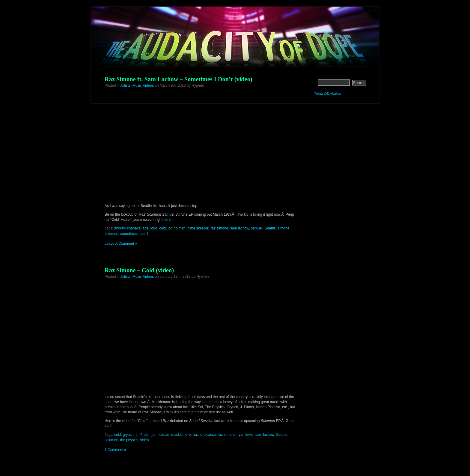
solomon (111, 234)
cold (162, 228)
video (145, 440)
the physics (129, 440)
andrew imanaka (127, 228)
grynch (128, 435)
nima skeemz (198, 228)
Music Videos (143, 85)
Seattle (270, 228)
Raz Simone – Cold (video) (139, 270)
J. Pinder (143, 435)
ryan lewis (245, 435)
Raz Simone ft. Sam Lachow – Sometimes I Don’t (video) (178, 79)
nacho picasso (204, 435)
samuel (257, 228)
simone (284, 228)
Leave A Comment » (121, 244)
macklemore (181, 435)
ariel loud (150, 228)
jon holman (177, 228)
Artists (125, 85)
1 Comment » (115, 450)
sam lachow (240, 228)
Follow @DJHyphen (328, 94)
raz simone (220, 228)
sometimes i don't (134, 234)
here (167, 220)
